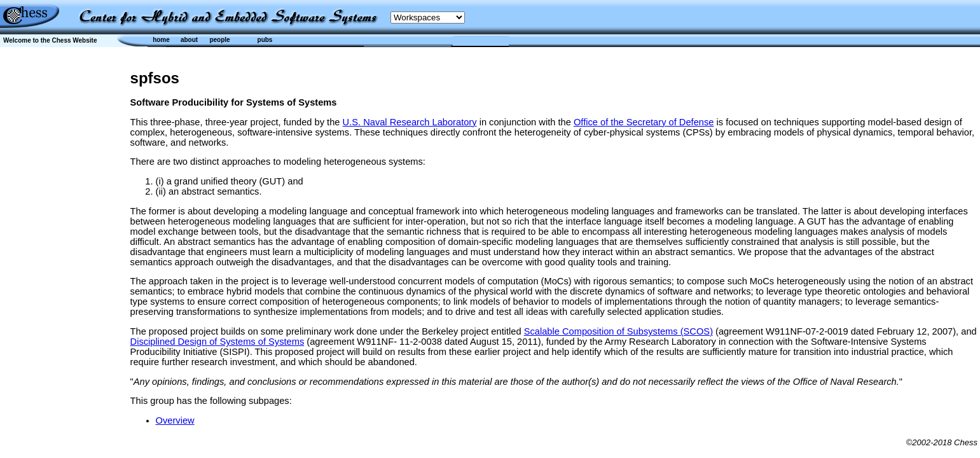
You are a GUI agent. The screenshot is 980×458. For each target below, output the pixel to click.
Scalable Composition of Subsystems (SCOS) (618, 331)
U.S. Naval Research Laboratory (410, 122)
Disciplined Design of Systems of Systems (217, 342)
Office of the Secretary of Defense (644, 122)
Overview (175, 420)
